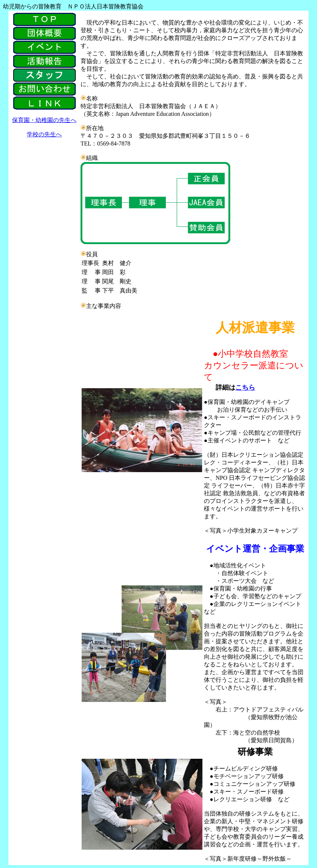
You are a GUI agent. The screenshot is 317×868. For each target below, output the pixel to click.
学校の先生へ (44, 134)
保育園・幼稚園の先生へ (44, 120)
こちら (245, 387)
